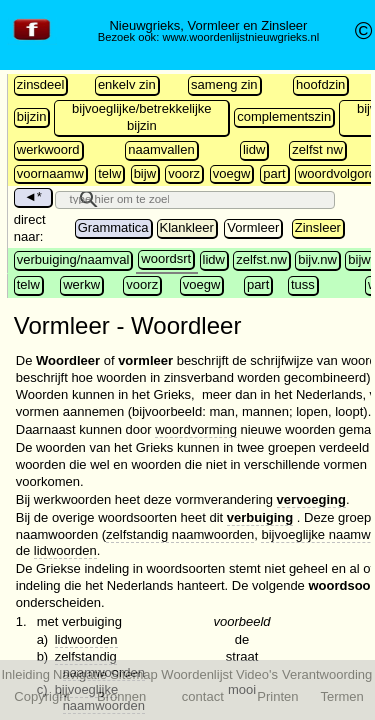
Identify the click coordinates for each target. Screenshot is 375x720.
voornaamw (50, 173)
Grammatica (113, 227)
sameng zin (224, 84)
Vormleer (253, 227)
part (274, 173)
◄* (33, 196)
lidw (254, 149)
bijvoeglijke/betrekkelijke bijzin (141, 117)
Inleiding (25, 674)
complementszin (284, 116)
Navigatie (80, 674)
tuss (303, 284)
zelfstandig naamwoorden (180, 534)
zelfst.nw (261, 259)
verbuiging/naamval (73, 259)
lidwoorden (65, 550)
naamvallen (161, 149)
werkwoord (48, 149)
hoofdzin (320, 84)
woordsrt (166, 258)
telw (109, 173)
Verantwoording (327, 674)
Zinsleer (318, 227)
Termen (341, 696)
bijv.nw (317, 259)
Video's (257, 674)
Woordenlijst (196, 674)
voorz (184, 173)
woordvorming (196, 429)
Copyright (42, 696)
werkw (81, 284)
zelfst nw (317, 149)
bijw (145, 173)
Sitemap (134, 674)
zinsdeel (41, 84)
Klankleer (187, 227)
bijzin (32, 116)
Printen (277, 696)
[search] (117, 198)
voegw (232, 173)
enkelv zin (127, 84)
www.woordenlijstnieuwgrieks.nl (240, 37)
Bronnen (121, 696)
